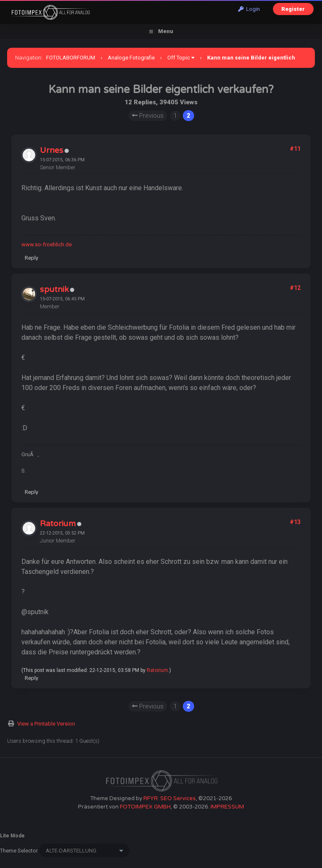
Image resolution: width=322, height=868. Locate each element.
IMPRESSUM (227, 807)
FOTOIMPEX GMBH (145, 807)
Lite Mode (12, 836)
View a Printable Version (46, 724)
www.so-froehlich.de (47, 244)
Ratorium (58, 524)
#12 (295, 288)
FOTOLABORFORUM (71, 58)
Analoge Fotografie (131, 58)
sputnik (54, 289)
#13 (295, 522)
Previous (148, 116)
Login (249, 9)
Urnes (52, 150)
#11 (295, 149)
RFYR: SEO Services (170, 798)
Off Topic (179, 58)
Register (293, 9)
